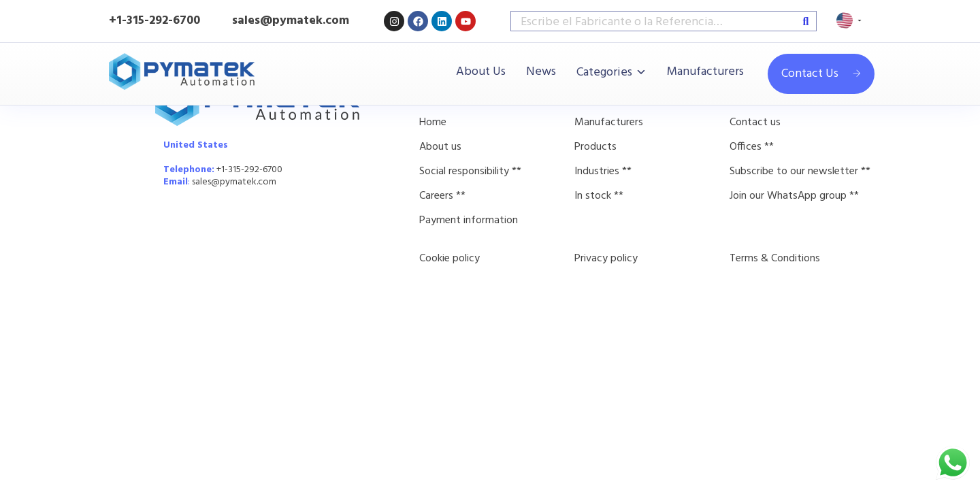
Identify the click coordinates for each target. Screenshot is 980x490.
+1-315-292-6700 (154, 21)
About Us (481, 72)
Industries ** (603, 171)
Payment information (469, 220)
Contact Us (821, 74)
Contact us (755, 122)
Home (433, 122)
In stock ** (599, 196)
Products (595, 147)
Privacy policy (606, 259)
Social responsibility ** (470, 171)
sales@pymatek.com (234, 182)
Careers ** (442, 196)
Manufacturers (705, 72)
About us (440, 147)
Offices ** (752, 147)
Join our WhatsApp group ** (794, 196)
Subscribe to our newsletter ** (800, 171)
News (541, 72)
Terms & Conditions (775, 259)
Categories (604, 72)
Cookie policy (450, 259)
